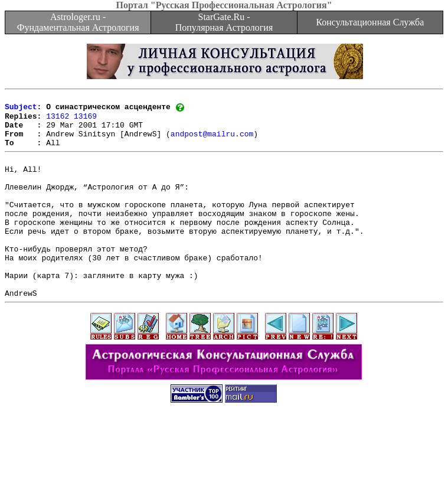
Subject (21, 110)
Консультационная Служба (370, 22)
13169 (85, 120)
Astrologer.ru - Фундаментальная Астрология (78, 22)
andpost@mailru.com (212, 142)
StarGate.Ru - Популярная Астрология (224, 22)
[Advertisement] (224, 476)
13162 (58, 120)
